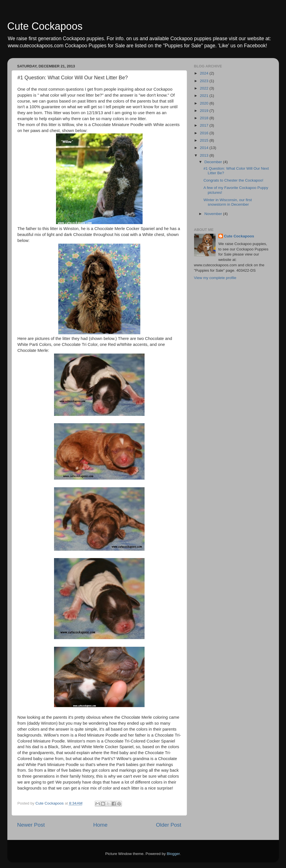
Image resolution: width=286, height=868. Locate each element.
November (214, 214)
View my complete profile (215, 278)
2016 (205, 133)
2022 (205, 88)
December (214, 162)
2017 (205, 125)
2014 (205, 148)
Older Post (168, 825)
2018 (205, 118)
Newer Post (31, 825)
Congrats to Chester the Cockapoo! (233, 180)
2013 (205, 155)
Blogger (173, 854)
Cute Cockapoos (45, 26)
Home (100, 825)
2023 (205, 81)
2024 (205, 73)
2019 (205, 111)
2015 (205, 140)
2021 (205, 96)
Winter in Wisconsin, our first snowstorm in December (228, 202)
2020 (205, 103)
